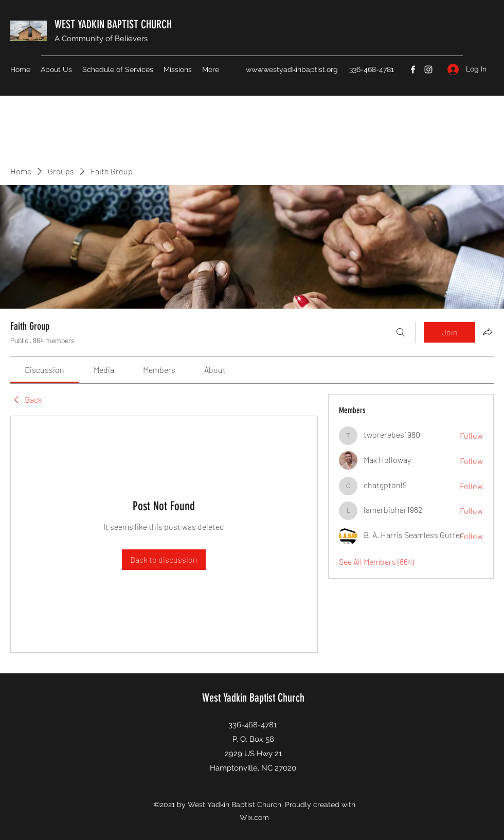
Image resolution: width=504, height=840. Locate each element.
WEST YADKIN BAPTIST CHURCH (113, 24)
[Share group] (488, 332)
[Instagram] (428, 69)
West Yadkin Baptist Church (253, 698)
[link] (44, 370)
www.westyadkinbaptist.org (292, 69)
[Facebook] (413, 69)
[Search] (401, 332)
